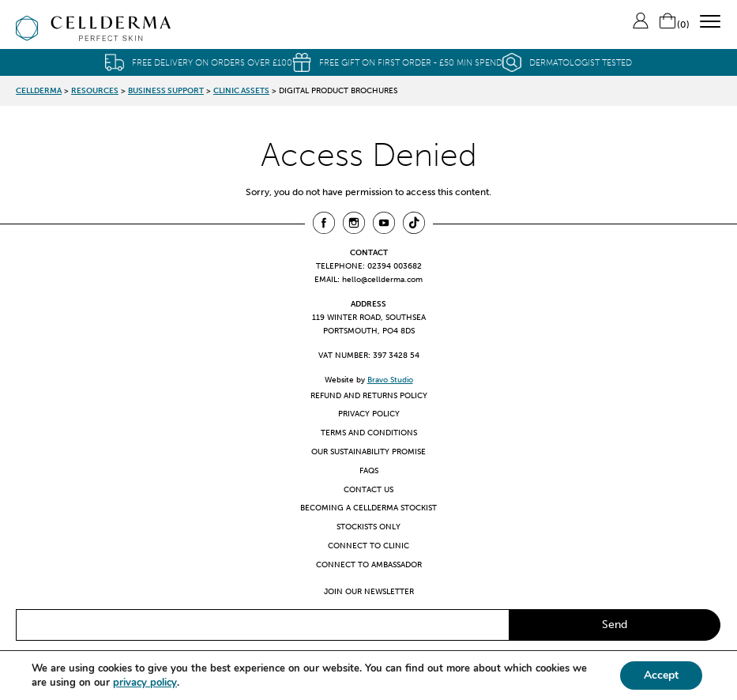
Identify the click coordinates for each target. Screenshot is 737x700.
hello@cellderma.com (382, 279)
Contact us (368, 489)
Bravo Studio (390, 380)
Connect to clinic (368, 546)
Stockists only (368, 527)
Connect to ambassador (369, 565)
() (674, 24)
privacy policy (145, 683)
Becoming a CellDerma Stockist (368, 508)
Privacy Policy (369, 414)
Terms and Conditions (369, 433)
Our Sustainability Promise (368, 452)
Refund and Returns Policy (369, 395)
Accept (661, 675)
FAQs (369, 470)
